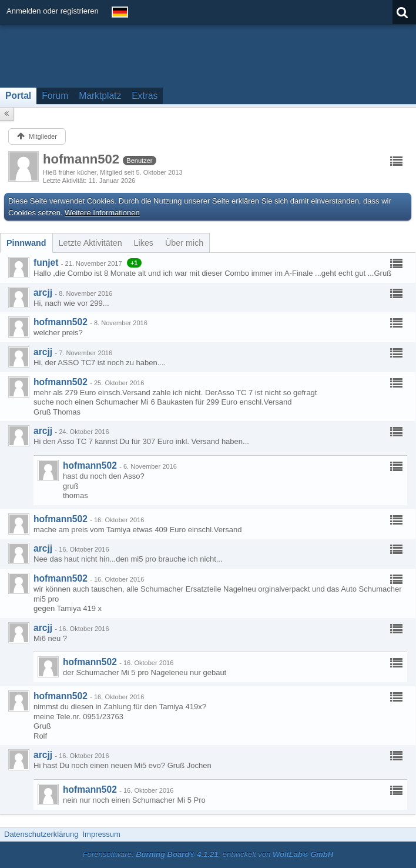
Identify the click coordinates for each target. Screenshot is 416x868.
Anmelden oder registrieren (53, 11)
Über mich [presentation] (184, 243)
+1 (134, 263)
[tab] (26, 243)
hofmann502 (61, 322)
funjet (46, 263)
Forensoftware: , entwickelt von (208, 854)
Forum (55, 96)
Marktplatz (100, 96)
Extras (145, 96)
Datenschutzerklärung (41, 834)
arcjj (43, 293)
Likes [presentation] (144, 243)
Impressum (101, 834)
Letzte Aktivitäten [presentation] (90, 243)
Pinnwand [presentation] (26, 243)
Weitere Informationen (102, 213)
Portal (18, 96)
